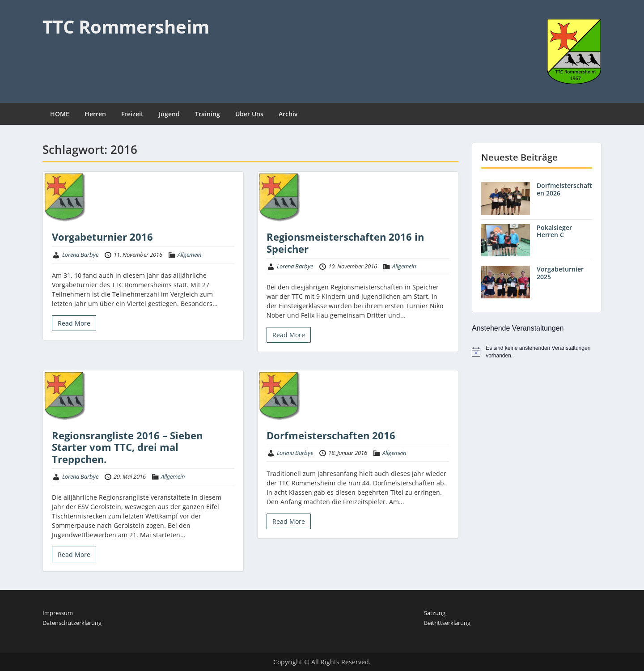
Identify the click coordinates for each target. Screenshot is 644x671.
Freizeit (132, 114)
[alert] (537, 352)
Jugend (169, 114)
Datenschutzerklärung (72, 623)
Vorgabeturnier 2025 (560, 273)
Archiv (288, 114)
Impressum (58, 613)
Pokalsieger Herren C (554, 231)
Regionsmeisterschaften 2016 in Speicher (345, 242)
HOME (60, 114)
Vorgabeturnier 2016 (102, 237)
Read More (74, 323)
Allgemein (189, 255)
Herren (95, 114)
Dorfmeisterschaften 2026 (564, 189)
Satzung (435, 613)
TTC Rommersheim (126, 27)
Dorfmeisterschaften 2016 (331, 435)
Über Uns (249, 114)
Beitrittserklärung (447, 623)
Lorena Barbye (80, 255)
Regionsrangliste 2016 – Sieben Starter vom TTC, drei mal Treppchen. (127, 447)
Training (208, 114)
